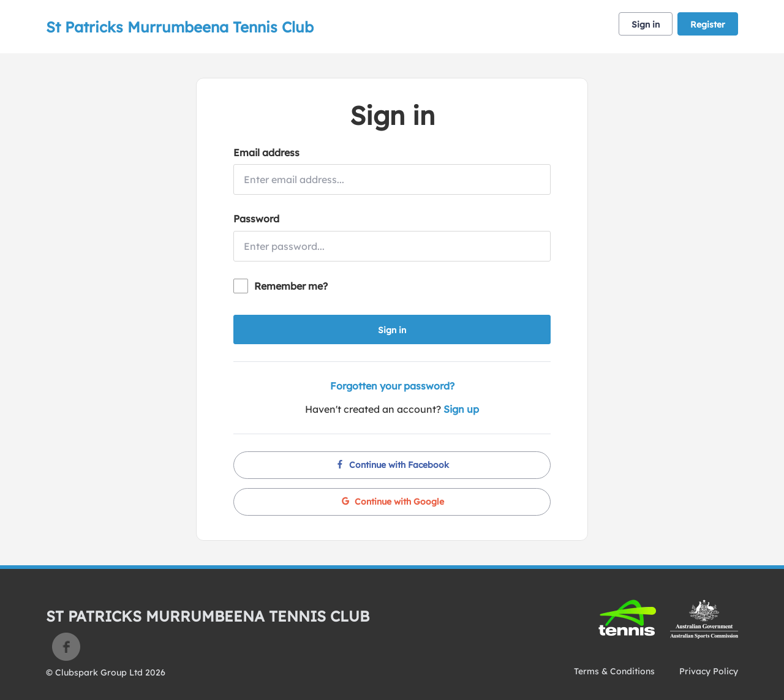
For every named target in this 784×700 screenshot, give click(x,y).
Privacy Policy (709, 671)
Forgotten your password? (392, 386)
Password (256, 219)
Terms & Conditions (614, 671)
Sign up (461, 409)
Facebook (66, 647)
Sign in (646, 24)
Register (708, 24)
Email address (266, 152)
